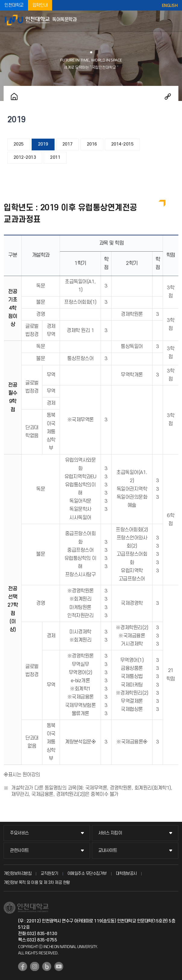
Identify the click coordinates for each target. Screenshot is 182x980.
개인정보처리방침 (17, 873)
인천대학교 (14, 5)
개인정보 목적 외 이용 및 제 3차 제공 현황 (37, 883)
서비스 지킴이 (110, 833)
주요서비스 (19, 833)
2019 (43, 144)
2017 (67, 144)
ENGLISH (170, 5)
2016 (92, 144)
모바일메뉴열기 (174, 21)
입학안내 (40, 5)
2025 (19, 144)
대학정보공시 (126, 873)
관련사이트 (19, 851)
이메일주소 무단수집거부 (87, 873)
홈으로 (14, 96)
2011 (55, 157)
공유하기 (168, 96)
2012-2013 (25, 157)
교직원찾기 (49, 873)
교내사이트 (108, 851)
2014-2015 (122, 144)
